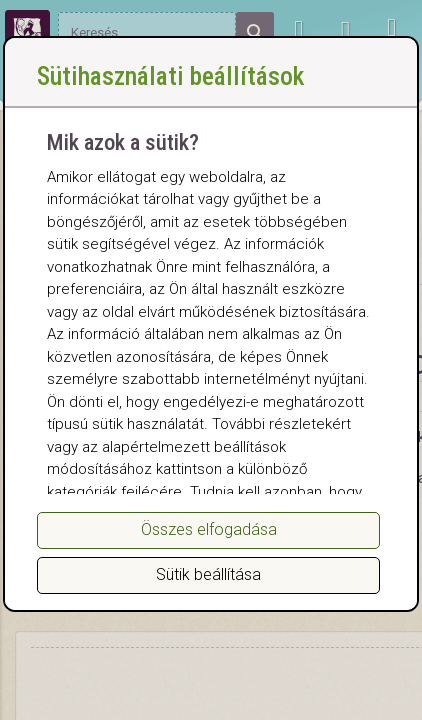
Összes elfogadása (209, 529)
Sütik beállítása (208, 574)
